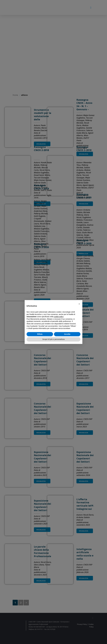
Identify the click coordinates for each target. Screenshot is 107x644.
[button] (79, 304)
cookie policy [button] (59, 317)
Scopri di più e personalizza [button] (53, 339)
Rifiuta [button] (40, 334)
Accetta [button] (67, 334)
